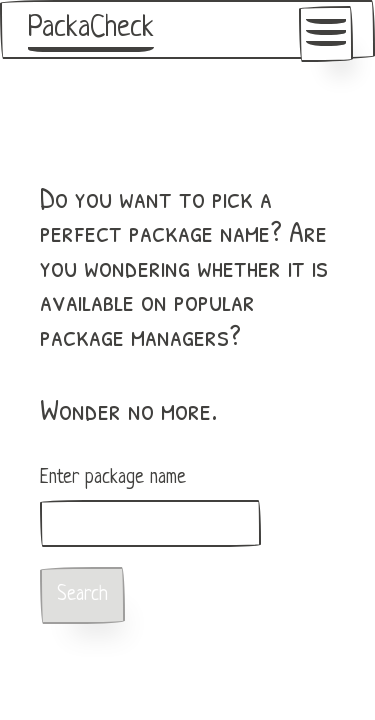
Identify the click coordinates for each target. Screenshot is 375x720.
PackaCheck (91, 29)
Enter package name (113, 478)
